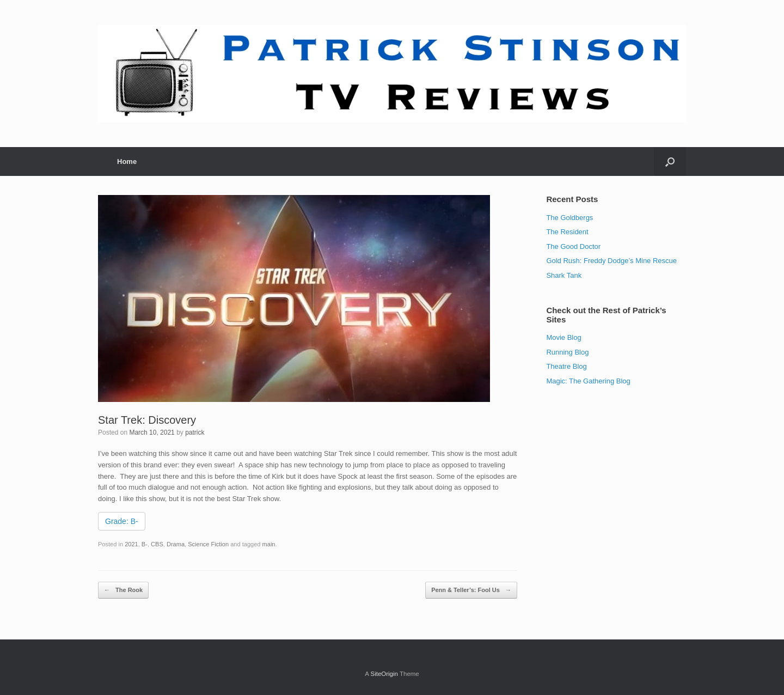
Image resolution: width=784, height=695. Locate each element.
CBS (157, 544)
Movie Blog (563, 337)
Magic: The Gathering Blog (588, 381)
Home (127, 161)
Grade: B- (122, 521)
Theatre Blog (566, 366)
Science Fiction (208, 544)
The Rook (123, 590)
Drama (176, 544)
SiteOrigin (384, 674)
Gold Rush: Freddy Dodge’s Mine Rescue (611, 261)
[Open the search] (670, 161)
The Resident (567, 232)
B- (145, 544)
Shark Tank (564, 275)
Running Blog (567, 352)
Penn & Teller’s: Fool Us (471, 590)
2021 (131, 544)
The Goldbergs (569, 218)
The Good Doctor (573, 246)
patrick (195, 432)
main (269, 544)
